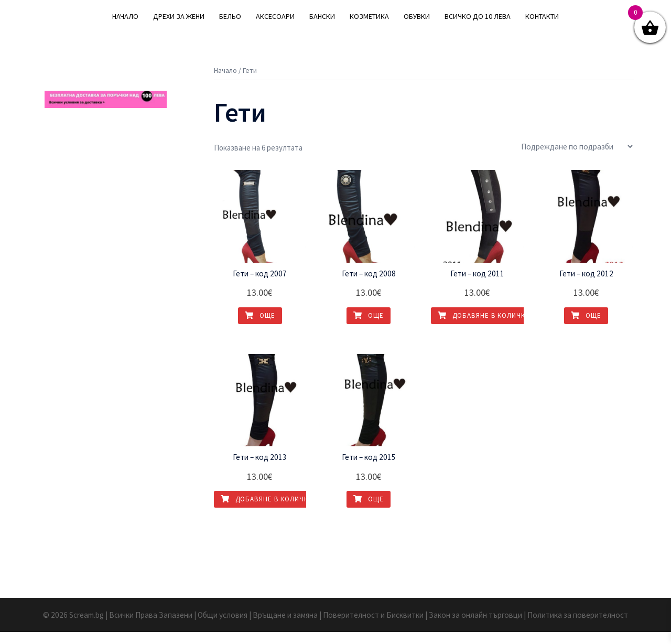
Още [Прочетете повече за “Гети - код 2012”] (586, 328)
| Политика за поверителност (570, 627)
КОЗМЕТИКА (369, 16)
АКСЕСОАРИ (275, 16)
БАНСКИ (322, 16)
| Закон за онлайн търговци (472, 627)
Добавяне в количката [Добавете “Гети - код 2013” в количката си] (270, 511)
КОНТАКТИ (542, 16)
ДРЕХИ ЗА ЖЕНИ (179, 16)
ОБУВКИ (417, 16)
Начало (225, 83)
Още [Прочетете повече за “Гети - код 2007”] (260, 328)
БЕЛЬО (230, 16)
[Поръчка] (577, 159)
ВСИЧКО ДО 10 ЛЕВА (478, 16)
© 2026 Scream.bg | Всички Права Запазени (124, 627)
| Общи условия (224, 627)
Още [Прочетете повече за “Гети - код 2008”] (369, 328)
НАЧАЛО (125, 16)
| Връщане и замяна (285, 627)
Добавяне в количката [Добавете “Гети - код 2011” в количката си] (487, 328)
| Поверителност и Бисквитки (372, 627)
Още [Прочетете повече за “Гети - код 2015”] (369, 511)
